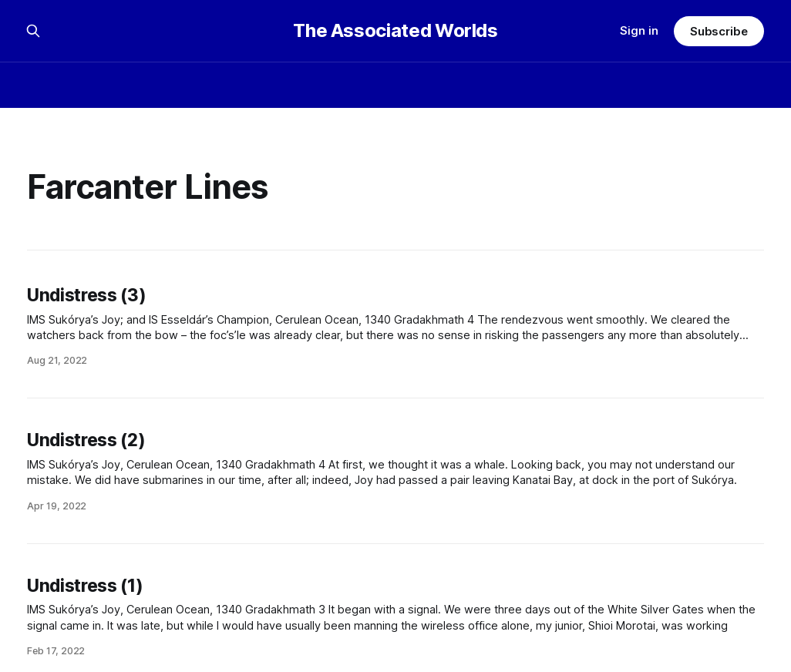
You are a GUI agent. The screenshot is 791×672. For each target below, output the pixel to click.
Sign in (639, 30)
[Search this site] (33, 31)
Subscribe (719, 31)
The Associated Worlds (395, 31)
